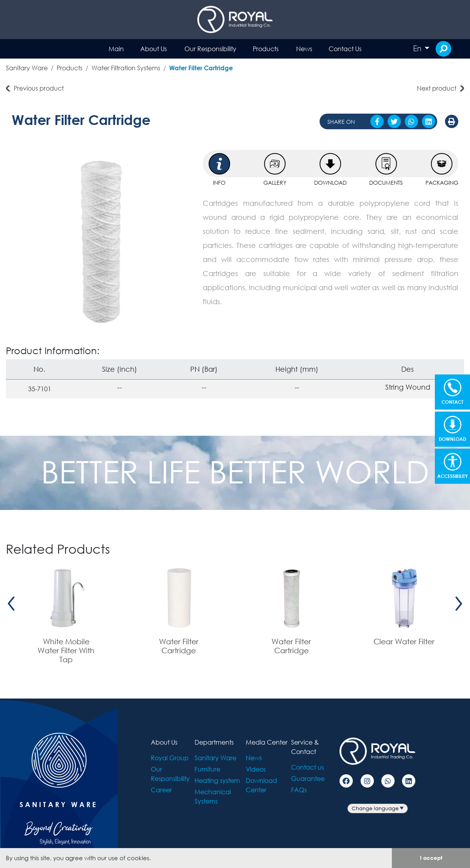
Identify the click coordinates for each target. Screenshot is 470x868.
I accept (431, 858)
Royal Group (170, 758)
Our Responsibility (210, 49)
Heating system (217, 780)
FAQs (299, 790)
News (304, 49)
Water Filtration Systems (126, 68)
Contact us (307, 767)
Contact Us (345, 49)
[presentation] (11, 604)
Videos (256, 769)
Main (116, 49)
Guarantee (308, 778)
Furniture (207, 769)
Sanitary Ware (27, 68)
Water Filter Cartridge (201, 68)
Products (266, 49)
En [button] (418, 48)
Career (161, 790)
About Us (154, 49)
